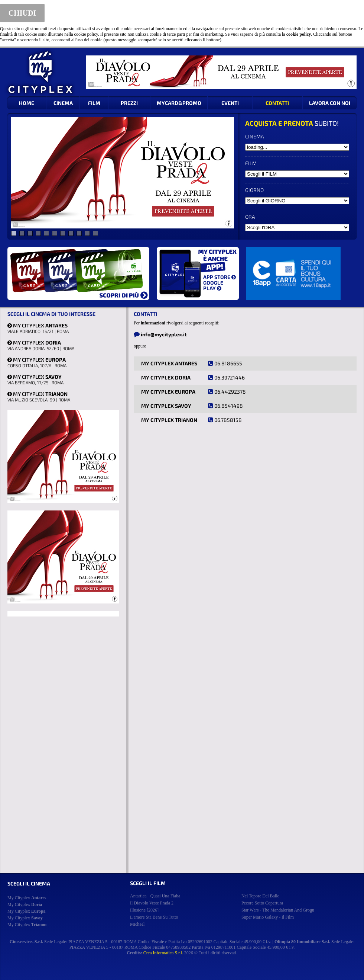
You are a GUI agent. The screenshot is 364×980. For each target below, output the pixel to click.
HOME (27, 103)
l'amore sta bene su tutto (154, 917)
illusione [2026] (144, 910)
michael (137, 924)
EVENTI (230, 103)
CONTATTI (277, 103)
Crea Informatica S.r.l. (163, 953)
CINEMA (63, 103)
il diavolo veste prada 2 (152, 903)
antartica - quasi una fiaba (155, 896)
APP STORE (220, 277)
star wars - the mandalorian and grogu (278, 910)
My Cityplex (27, 898)
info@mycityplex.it (164, 334)
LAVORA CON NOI (330, 103)
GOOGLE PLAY (213, 285)
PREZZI (129, 103)
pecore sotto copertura (262, 903)
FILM (94, 103)
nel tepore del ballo (261, 896)
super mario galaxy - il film (268, 917)
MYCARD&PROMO (179, 103)
